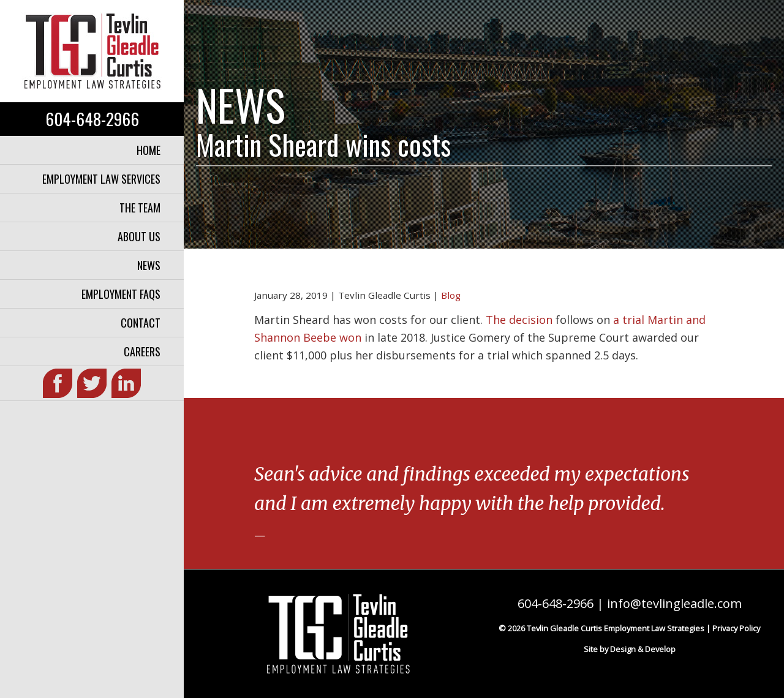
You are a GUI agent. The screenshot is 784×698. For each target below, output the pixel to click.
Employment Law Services (101, 179)
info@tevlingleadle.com (674, 603)
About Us (139, 236)
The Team (140, 208)
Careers (142, 351)
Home (149, 150)
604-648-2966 (92, 119)
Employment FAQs (121, 294)
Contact (141, 323)
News (149, 265)
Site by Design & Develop (630, 649)
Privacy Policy (736, 628)
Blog (451, 295)
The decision (519, 320)
